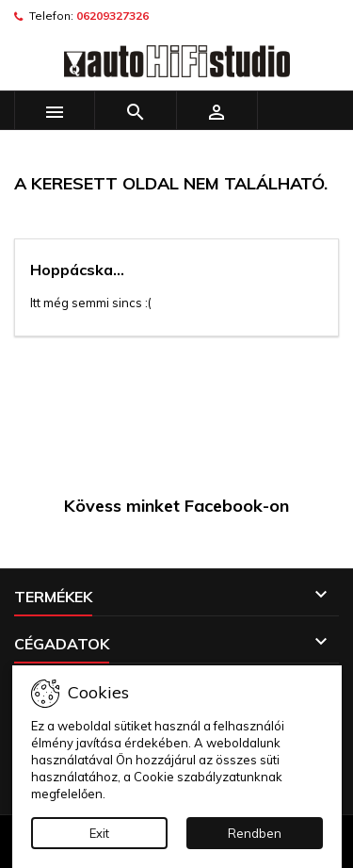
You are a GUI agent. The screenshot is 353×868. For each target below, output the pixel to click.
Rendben (255, 833)
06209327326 (112, 16)
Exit (99, 833)
